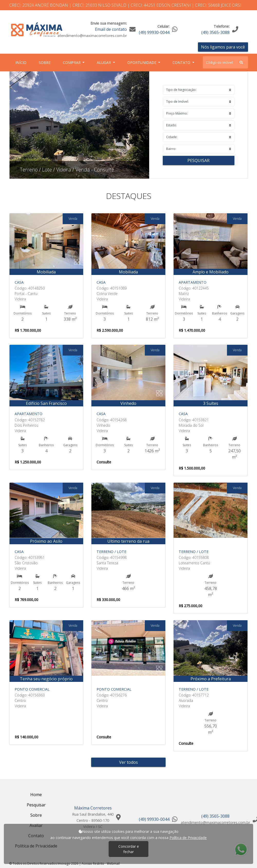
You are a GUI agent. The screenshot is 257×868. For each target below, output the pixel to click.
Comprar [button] (72, 63)
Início (22, 62)
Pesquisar (198, 160)
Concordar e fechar (129, 849)
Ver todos (128, 762)
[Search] (225, 62)
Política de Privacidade (188, 838)
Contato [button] (182, 63)
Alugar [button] (104, 63)
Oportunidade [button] (142, 63)
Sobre (46, 62)
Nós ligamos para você (223, 47)
